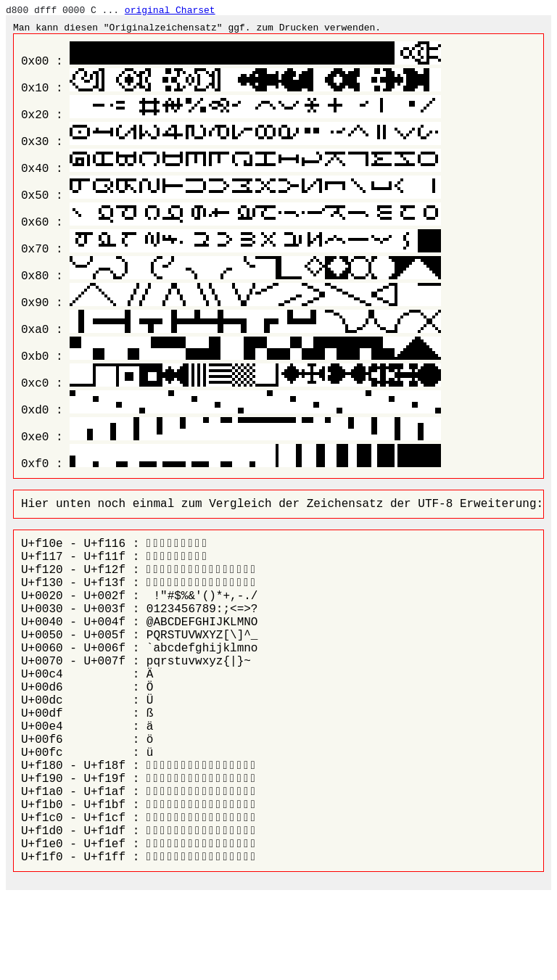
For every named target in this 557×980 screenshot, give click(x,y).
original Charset (170, 10)
